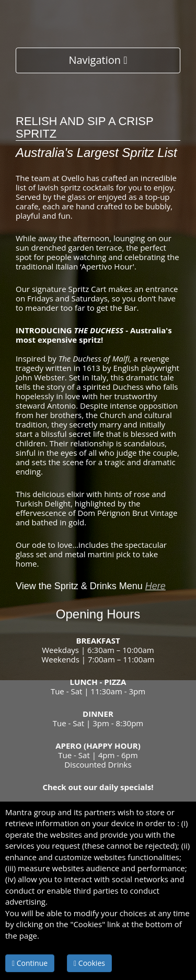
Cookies (89, 963)
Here (155, 586)
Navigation (98, 60)
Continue (30, 963)
